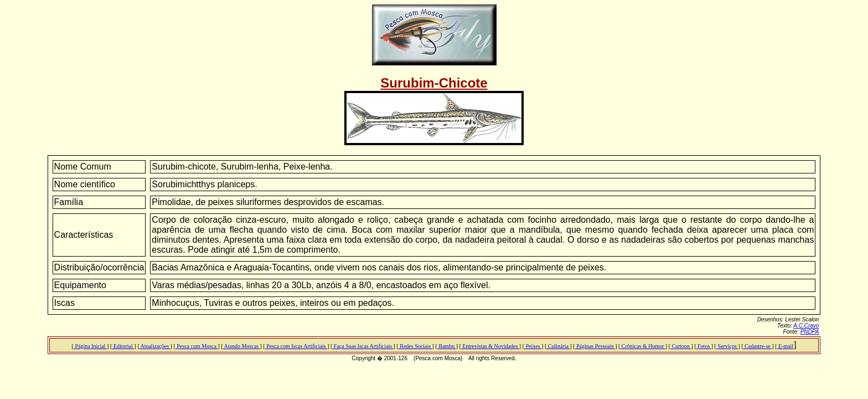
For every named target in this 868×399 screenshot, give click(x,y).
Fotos (704, 346)
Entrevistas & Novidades (490, 346)
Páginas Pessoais (595, 346)
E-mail (785, 346)
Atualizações (154, 346)
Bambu (447, 346)
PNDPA (810, 332)
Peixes (533, 346)
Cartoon (681, 346)
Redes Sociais (415, 346)
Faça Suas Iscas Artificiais (363, 346)
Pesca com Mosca (197, 346)
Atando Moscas (242, 346)
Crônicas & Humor (643, 346)
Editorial (123, 346)
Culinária (558, 346)
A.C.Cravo (806, 326)
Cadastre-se (758, 346)
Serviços (727, 346)
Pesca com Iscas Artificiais (296, 346)
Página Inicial (90, 346)
